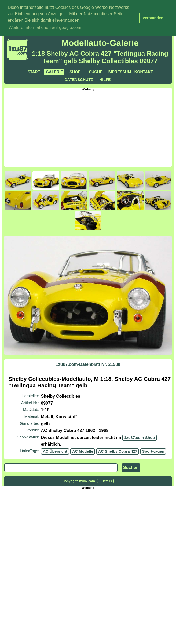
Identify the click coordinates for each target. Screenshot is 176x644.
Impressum (119, 71)
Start (34, 71)
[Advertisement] (90, 128)
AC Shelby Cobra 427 (118, 451)
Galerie (54, 71)
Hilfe (105, 79)
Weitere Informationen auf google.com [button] (45, 27)
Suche (96, 71)
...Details (105, 480)
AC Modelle (83, 451)
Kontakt (144, 71)
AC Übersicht (55, 451)
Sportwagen (153, 451)
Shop (75, 71)
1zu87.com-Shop (140, 437)
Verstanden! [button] (153, 18)
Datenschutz (79, 79)
